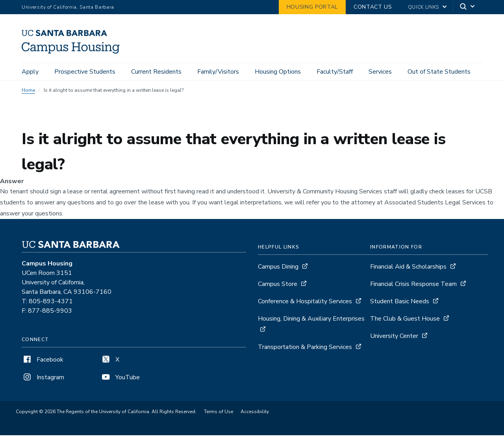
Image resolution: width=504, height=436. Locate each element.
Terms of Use (219, 413)
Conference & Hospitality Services (305, 302)
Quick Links (423, 7)
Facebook (43, 361)
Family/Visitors (218, 72)
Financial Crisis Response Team (413, 285)
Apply (30, 72)
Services (380, 72)
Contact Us (373, 7)
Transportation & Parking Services (305, 348)
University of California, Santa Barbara (68, 7)
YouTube (120, 378)
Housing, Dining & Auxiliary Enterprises (311, 320)
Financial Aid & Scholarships (408, 268)
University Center (394, 337)
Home (28, 91)
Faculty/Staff (335, 72)
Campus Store (278, 285)
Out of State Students (439, 72)
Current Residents (156, 72)
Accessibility (255, 413)
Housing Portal (312, 7)
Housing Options (278, 72)
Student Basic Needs (400, 302)
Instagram (43, 378)
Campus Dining (278, 268)
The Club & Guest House (405, 320)
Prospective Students (85, 72)
